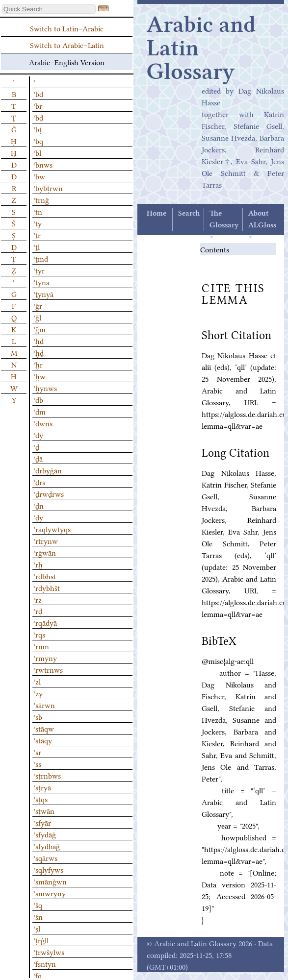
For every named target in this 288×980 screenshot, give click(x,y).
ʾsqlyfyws (48, 869)
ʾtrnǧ (41, 199)
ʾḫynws (45, 388)
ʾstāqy (43, 740)
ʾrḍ (38, 611)
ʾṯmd (41, 258)
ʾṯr (37, 235)
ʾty (38, 223)
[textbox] (49, 9)
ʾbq (38, 141)
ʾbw (39, 176)
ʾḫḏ (39, 352)
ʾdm (39, 411)
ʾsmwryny (50, 893)
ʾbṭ (38, 129)
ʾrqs (39, 634)
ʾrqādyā (45, 622)
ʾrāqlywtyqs (52, 529)
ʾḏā (38, 458)
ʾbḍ (38, 117)
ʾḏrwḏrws (49, 493)
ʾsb (38, 716)
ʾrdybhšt (47, 588)
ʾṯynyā (43, 294)
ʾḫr (38, 364)
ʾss (37, 763)
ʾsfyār (42, 822)
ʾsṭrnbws (47, 775)
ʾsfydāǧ (45, 834)
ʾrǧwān (45, 552)
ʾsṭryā (42, 787)
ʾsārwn (44, 705)
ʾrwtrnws (48, 669)
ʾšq (38, 905)
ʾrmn (41, 646)
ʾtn (38, 211)
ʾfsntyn (45, 963)
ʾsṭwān (44, 810)
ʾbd (38, 94)
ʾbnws (43, 164)
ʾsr (37, 752)
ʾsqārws (45, 857)
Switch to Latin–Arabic (67, 28)
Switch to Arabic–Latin (67, 45)
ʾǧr (38, 305)
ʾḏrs (39, 482)
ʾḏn (39, 505)
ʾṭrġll (41, 940)
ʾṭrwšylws (49, 952)
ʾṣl (37, 928)
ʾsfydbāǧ (47, 846)
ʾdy (38, 435)
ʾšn (38, 916)
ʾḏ (36, 446)
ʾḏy (38, 517)
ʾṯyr (39, 270)
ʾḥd (39, 341)
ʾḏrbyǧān (48, 470)
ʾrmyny (45, 658)
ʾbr (38, 105)
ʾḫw (39, 376)
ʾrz (38, 599)
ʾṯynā (41, 282)
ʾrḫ (38, 564)
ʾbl (37, 152)
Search (189, 214)
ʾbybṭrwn (48, 188)
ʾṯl (37, 246)
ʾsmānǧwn (50, 881)
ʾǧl (37, 317)
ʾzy (38, 693)
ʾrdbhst (45, 576)
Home (157, 214)
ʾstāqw (44, 728)
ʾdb (38, 399)
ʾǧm (39, 329)
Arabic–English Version (67, 62)
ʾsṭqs (40, 799)
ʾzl (37, 681)
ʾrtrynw (46, 540)
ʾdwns (43, 423)
